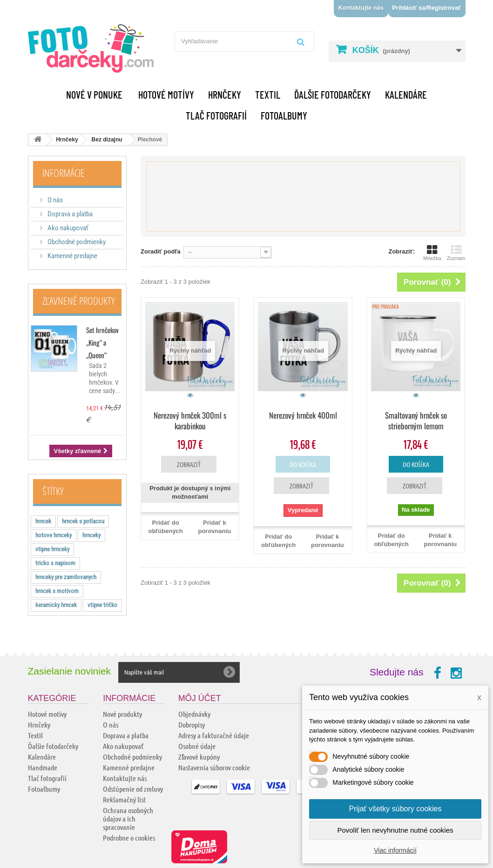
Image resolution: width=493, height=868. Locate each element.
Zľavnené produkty (79, 300)
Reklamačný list (124, 799)
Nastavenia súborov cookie (214, 767)
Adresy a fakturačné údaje (214, 735)
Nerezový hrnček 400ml (303, 415)
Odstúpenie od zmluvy (133, 789)
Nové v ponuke (94, 94)
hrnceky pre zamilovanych (66, 577)
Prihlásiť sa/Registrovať (426, 8)
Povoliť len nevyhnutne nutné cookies (395, 830)
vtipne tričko (102, 605)
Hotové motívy (166, 94)
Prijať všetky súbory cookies (395, 809)
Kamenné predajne (72, 256)
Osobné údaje (197, 746)
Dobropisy (192, 724)
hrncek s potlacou (83, 521)
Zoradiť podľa (161, 251)
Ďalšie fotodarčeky (333, 94)
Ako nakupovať (67, 228)
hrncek (43, 521)
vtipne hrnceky (52, 549)
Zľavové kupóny (199, 757)
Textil (268, 94)
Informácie (64, 173)
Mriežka (432, 253)
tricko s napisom (55, 563)
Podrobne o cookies (129, 838)
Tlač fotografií (216, 115)
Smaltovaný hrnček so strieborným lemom (416, 421)
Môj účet (200, 698)
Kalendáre (406, 94)
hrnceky (91, 535)
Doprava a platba (69, 214)
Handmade (43, 767)
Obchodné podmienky (76, 242)
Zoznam (456, 253)
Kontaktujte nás (361, 8)
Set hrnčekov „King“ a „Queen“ (102, 342)
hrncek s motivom (57, 591)
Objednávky (194, 714)
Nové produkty (122, 714)
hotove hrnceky (54, 535)
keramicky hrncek (56, 605)
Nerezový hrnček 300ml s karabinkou (190, 421)
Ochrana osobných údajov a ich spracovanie (128, 818)
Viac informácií (395, 850)
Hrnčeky (225, 94)
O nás (54, 200)
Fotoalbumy (284, 115)
